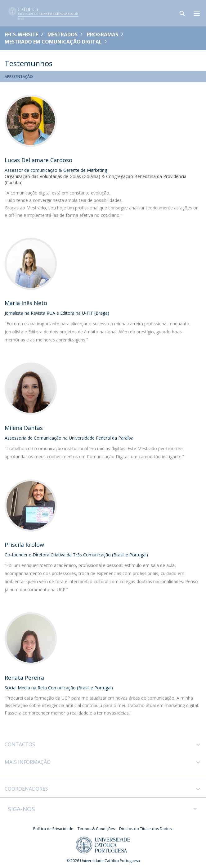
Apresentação (19, 77)
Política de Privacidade (53, 829)
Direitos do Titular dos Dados (145, 829)
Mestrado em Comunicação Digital (53, 42)
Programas (103, 34)
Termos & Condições (96, 829)
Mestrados (63, 34)
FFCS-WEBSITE (21, 34)
